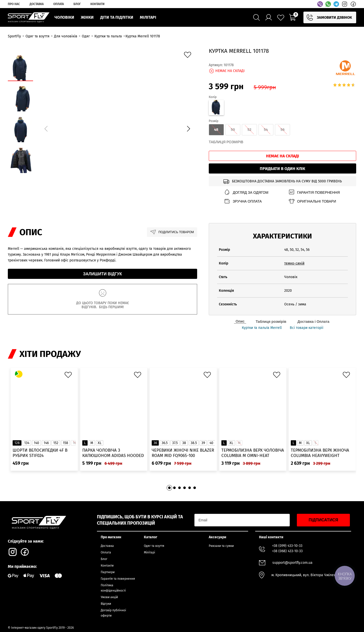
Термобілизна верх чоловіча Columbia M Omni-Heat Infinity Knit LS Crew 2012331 (253, 453)
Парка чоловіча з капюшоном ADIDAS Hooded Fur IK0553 (113, 453)
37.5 (175, 443)
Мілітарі (149, 552)
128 (17, 443)
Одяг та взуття (154, 546)
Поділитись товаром (172, 232)
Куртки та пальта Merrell (262, 328)
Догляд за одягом (246, 192)
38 (184, 443)
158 (66, 443)
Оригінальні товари (312, 201)
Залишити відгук (102, 274)
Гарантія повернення (314, 192)
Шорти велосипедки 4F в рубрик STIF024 (40, 453)
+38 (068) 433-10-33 (287, 551)
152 (56, 443)
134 (27, 443)
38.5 (194, 443)
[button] (188, 129)
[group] (117, 128)
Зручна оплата (243, 201)
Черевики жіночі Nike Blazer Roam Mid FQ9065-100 (183, 453)
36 (155, 443)
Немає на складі (283, 156)
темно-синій (294, 263)
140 (36, 443)
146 (46, 443)
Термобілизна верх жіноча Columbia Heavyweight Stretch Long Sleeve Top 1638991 (320, 453)
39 (203, 443)
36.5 (165, 443)
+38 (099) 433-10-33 (287, 546)
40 (211, 443)
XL (100, 443)
